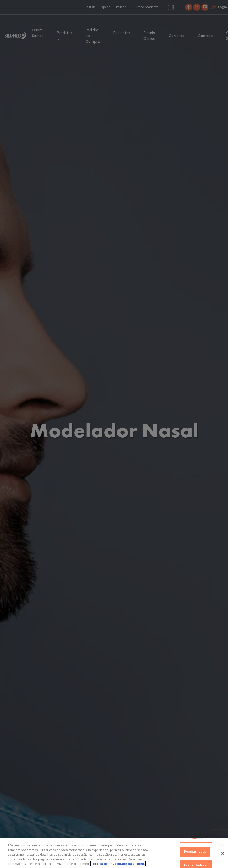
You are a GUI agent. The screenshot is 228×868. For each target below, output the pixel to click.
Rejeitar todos (195, 854)
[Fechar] (223, 856)
